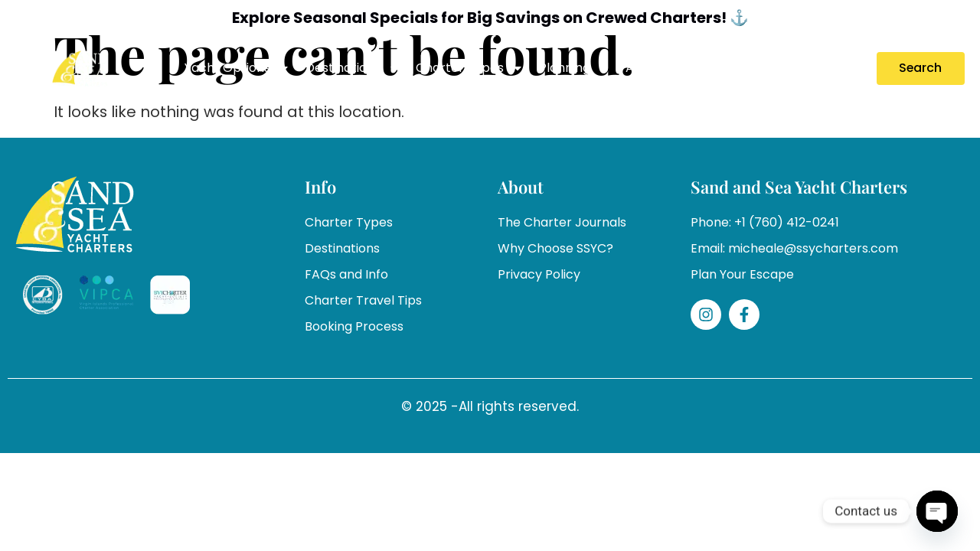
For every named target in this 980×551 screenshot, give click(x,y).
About (654, 68)
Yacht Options (237, 68)
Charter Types (470, 68)
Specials (722, 68)
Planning (575, 68)
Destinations (353, 68)
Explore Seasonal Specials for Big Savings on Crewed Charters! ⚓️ (490, 18)
